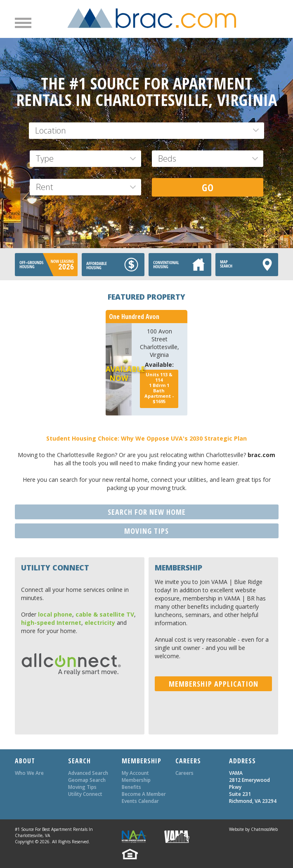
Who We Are (29, 773)
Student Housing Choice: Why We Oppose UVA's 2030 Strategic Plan (146, 438)
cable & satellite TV (105, 614)
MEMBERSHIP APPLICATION (214, 684)
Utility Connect (85, 794)
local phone (55, 614)
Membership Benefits (136, 784)
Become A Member (144, 794)
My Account (135, 773)
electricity (100, 623)
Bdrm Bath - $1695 (159, 388)
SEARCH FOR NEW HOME (147, 512)
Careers (184, 773)
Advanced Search (88, 773)
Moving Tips (82, 787)
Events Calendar (140, 801)
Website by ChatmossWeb (253, 829)
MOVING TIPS (146, 531)
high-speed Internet (51, 623)
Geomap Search (87, 780)
